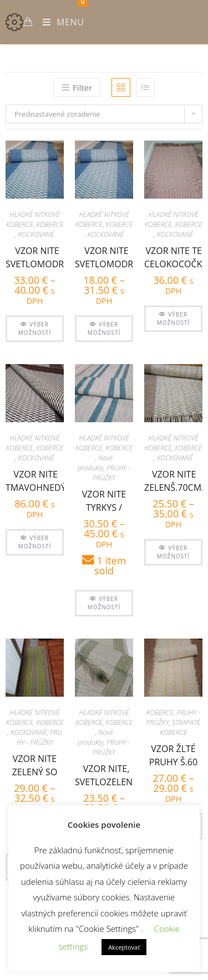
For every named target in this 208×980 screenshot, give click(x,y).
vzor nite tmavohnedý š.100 (36, 479)
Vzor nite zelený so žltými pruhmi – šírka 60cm (35, 764)
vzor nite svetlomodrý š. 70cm (37, 256)
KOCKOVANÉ (36, 234)
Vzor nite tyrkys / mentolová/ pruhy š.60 (104, 499)
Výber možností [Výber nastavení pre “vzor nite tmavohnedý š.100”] (35, 542)
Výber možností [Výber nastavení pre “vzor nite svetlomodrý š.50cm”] (104, 328)
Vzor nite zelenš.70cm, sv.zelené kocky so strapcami (174, 479)
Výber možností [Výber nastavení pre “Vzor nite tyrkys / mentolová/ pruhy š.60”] (104, 603)
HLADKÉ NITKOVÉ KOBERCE (33, 219)
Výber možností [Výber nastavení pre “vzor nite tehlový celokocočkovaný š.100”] (174, 318)
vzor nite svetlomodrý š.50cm (106, 256)
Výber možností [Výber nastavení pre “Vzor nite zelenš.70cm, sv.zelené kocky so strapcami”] (174, 552)
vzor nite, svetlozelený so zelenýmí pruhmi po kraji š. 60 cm (106, 774)
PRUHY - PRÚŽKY (111, 473)
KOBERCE (50, 224)
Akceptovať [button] (124, 947)
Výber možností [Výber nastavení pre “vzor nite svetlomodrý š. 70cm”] (35, 328)
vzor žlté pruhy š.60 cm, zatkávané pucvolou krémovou (173, 754)
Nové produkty (95, 463)
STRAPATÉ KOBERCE (180, 727)
